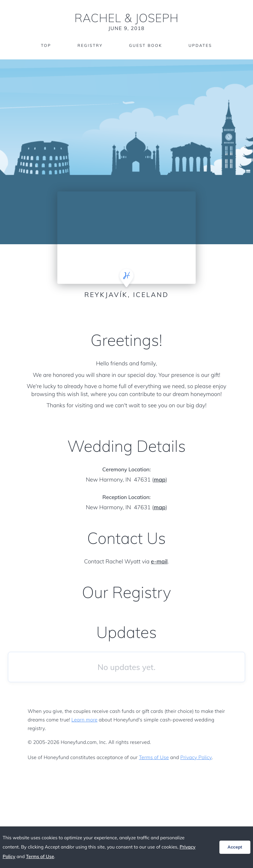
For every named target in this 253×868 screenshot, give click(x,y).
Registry (90, 45)
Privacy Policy (196, 757)
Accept (235, 847)
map (160, 480)
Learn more (84, 720)
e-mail (159, 562)
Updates (200, 45)
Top (46, 45)
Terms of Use (154, 757)
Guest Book (146, 45)
